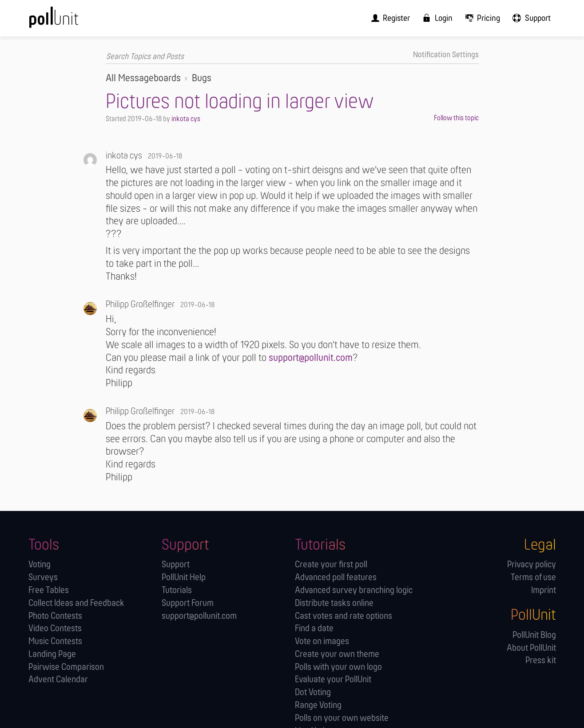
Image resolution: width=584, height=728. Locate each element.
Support (176, 565)
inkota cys (186, 119)
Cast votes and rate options (344, 616)
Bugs (202, 78)
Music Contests (55, 641)
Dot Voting (313, 692)
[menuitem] (398, 18)
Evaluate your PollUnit (333, 680)
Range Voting (318, 705)
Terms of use (533, 577)
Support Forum (188, 603)
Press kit (541, 661)
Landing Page (52, 654)
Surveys (43, 577)
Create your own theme (337, 654)
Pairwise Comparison (66, 667)
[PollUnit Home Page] (68, 21)
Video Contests (55, 629)
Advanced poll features (336, 577)
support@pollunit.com (311, 358)
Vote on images (322, 641)
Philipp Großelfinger (140, 305)
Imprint (544, 590)
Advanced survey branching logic (354, 590)
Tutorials (177, 590)
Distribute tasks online (334, 603)
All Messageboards (143, 78)
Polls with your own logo (338, 667)
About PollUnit (531, 648)
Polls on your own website (342, 718)
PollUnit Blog (534, 635)
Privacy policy (532, 565)
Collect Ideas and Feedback (76, 603)
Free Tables (49, 590)
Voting (40, 565)
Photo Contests (55, 616)
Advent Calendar (58, 680)
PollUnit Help (184, 577)
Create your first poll (331, 565)
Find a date (314, 629)
